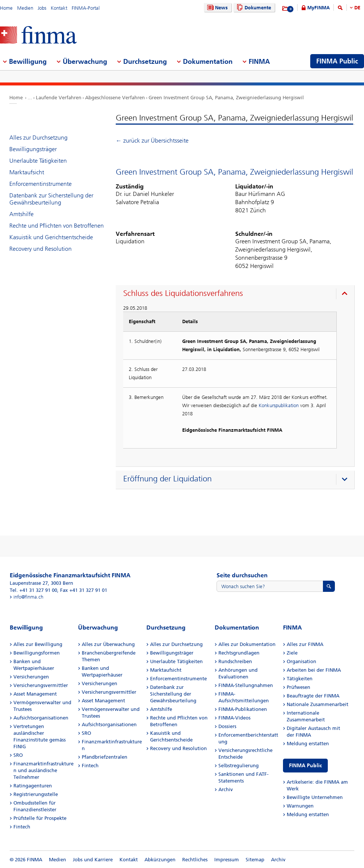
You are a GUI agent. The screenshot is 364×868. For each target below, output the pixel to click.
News (217, 8)
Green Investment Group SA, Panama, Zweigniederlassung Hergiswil (226, 98)
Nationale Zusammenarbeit (318, 704)
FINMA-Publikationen (243, 709)
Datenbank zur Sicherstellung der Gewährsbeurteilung (51, 199)
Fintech (22, 827)
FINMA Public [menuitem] (337, 61)
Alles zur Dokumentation (247, 644)
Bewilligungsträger (33, 149)
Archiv (226, 789)
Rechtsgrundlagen (239, 653)
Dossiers (227, 726)
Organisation (301, 661)
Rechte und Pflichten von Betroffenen (57, 226)
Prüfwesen (298, 687)
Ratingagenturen (33, 786)
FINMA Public (305, 766)
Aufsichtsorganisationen (41, 718)
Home (6, 8)
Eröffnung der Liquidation (167, 479)
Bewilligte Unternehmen (315, 797)
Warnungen (300, 806)
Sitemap (255, 860)
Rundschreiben (235, 661)
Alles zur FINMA (305, 644)
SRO (18, 755)
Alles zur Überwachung (108, 644)
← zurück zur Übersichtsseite (152, 140)
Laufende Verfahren (59, 98)
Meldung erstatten (308, 744)
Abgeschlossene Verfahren (115, 98)
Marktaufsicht (27, 172)
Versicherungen (31, 677)
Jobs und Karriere (93, 860)
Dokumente (253, 8)
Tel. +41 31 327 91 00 (33, 590)
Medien (25, 8)
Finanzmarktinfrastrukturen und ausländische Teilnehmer (43, 770)
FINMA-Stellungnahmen (246, 685)
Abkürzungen (160, 860)
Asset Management (35, 694)
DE (357, 8)
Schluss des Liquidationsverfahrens (183, 293)
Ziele (292, 653)
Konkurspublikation (279, 405)
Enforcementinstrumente (41, 184)
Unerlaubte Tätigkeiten (38, 161)
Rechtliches (195, 860)
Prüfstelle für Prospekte (40, 818)
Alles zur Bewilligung (38, 644)
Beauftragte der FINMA (313, 696)
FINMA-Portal (86, 8)
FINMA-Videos (234, 718)
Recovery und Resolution (41, 249)
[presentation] (237, 294)
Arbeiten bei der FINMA (314, 670)
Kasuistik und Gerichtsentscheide (51, 237)
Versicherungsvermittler (41, 685)
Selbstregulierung (239, 766)
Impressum (227, 860)
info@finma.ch (28, 597)
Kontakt (59, 8)
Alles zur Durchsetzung (38, 138)
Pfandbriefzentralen (105, 757)
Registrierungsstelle (36, 794)
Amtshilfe (21, 214)
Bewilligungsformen (37, 653)
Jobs (42, 8)
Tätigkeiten (300, 679)
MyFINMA (318, 8)
